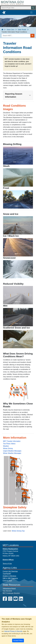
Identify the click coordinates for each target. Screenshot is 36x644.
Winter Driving (8, 448)
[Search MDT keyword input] (16, 36)
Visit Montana (7, 591)
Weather (6, 446)
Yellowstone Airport (9, 588)
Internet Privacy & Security (13, 631)
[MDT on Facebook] (5, 599)
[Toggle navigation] (31, 12)
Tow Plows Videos (9, 444)
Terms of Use (7, 564)
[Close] (18, 641)
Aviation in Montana (9, 576)
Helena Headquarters (10, 549)
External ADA (7, 581)
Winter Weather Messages (12, 453)
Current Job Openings (10, 571)
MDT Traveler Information (12, 441)
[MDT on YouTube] (16, 599)
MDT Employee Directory (11, 593)
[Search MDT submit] (32, 36)
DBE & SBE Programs (10, 578)
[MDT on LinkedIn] (21, 599)
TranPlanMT (7, 574)
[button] (5, 156)
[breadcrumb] (2, 30)
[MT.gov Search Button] (33, 8)
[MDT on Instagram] (10, 599)
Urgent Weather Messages (12, 451)
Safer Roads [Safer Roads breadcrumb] (22, 30)
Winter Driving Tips (18, 531)
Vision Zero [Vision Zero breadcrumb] (11, 30)
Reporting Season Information (14, 95)
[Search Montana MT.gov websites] (18, 8)
